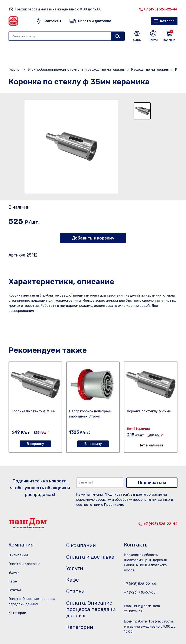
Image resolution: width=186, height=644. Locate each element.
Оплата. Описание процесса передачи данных (91, 609)
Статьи (15, 590)
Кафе (13, 581)
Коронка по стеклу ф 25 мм (149, 411)
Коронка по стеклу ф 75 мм (34, 411)
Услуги (14, 573)
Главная (15, 70)
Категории (17, 613)
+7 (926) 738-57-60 (140, 592)
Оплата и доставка (24, 564)
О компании (18, 555)
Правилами (114, 505)
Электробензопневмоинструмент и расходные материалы (76, 70)
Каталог (167, 21)
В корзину (35, 444)
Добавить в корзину (93, 238)
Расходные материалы (150, 70)
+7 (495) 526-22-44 (161, 9)
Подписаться (152, 483)
